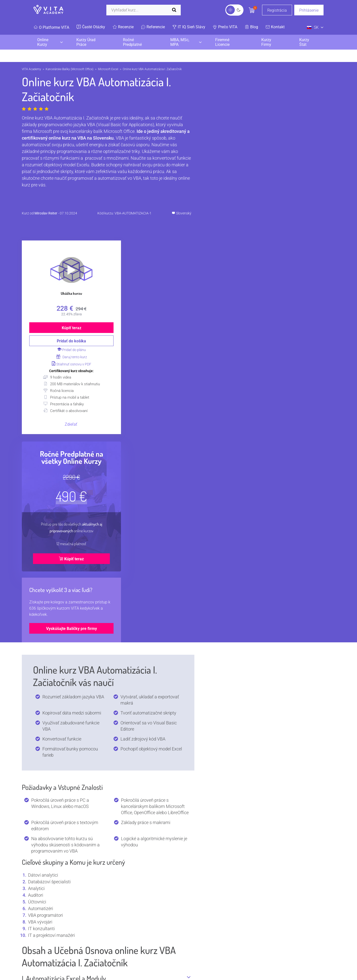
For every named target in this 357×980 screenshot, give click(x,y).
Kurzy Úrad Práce (86, 42)
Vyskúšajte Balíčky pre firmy (250, 470)
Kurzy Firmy (266, 42)
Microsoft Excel (108, 69)
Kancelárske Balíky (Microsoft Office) (70, 69)
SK (313, 27)
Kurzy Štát (304, 42)
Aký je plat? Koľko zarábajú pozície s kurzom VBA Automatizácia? (106, 763)
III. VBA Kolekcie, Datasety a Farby (106, 614)
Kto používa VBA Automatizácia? (106, 693)
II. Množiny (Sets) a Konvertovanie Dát (106, 597)
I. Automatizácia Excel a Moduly (106, 553)
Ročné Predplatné (132, 42)
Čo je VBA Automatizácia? (106, 676)
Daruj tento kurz (250, 198)
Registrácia (277, 10)
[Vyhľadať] (144, 10)
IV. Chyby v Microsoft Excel (106, 630)
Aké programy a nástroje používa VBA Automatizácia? (106, 783)
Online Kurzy (43, 42)
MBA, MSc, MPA (180, 42)
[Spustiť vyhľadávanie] (175, 10)
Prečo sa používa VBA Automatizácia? (106, 726)
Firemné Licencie (222, 42)
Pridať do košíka (250, 182)
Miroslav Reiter (46, 213)
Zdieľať (249, 265)
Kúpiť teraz (250, 169)
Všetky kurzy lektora (91, 918)
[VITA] (48, 10)
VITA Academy (31, 69)
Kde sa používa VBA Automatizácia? (106, 709)
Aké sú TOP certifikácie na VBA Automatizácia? (106, 742)
